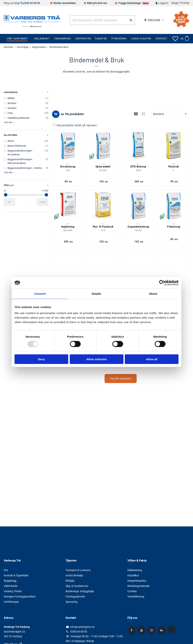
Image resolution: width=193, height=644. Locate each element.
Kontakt (161, 39)
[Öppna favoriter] (175, 39)
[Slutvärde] (43, 202)
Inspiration (83, 39)
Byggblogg (10, 581)
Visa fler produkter (121, 379)
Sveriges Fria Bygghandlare (20, 597)
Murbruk (173, 167)
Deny (41, 359)
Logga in (163, 3)
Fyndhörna (119, 39)
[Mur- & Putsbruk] (103, 206)
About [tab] (153, 294)
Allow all (152, 359)
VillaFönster (11, 586)
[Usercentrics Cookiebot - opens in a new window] (162, 283)
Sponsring (72, 602)
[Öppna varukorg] (185, 39)
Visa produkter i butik (67, 125)
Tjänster (101, 39)
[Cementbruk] (138, 266)
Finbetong (173, 226)
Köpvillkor (133, 575)
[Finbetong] (173, 206)
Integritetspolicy (137, 581)
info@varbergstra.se (82, 627)
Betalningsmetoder (139, 586)
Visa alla (8, 122)
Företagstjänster (75, 597)
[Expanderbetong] (138, 206)
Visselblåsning (136, 597)
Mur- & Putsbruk (103, 227)
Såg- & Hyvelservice (77, 586)
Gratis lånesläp (74, 575)
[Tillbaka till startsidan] (32, 18)
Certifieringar (11, 602)
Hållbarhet (42, 39)
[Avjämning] (68, 206)
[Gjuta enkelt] (103, 146)
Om (6, 570)
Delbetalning (135, 570)
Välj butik (154, 20)
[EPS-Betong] (138, 146)
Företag (185, 3)
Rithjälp (70, 581)
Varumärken (62, 39)
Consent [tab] (40, 294)
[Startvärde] (9, 202)
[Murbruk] (173, 146)
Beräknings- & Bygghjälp (80, 591)
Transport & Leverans (78, 570)
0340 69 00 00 (32, 3)
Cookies (132, 591)
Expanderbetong (138, 227)
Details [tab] (96, 294)
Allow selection (96, 359)
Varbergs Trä (12, 560)
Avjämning (68, 227)
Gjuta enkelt (103, 167)
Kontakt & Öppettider (16, 575)
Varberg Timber (13, 591)
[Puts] (173, 266)
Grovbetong (68, 167)
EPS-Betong (138, 167)
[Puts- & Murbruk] (68, 266)
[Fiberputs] (103, 266)
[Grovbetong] (68, 146)
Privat (175, 3)
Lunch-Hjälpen (141, 39)
